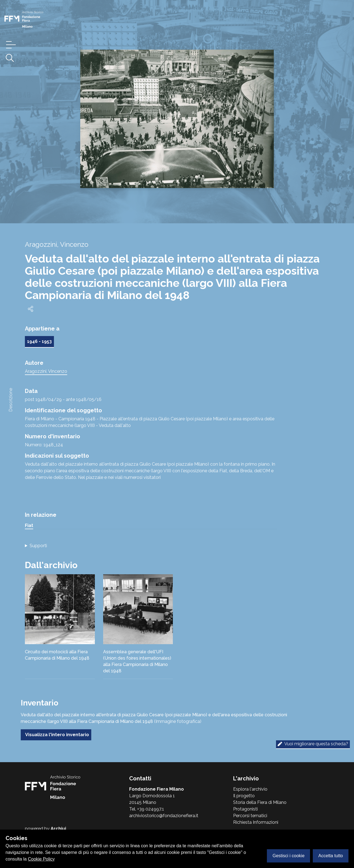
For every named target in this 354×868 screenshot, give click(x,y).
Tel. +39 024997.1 (147, 809)
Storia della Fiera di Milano (260, 802)
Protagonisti (245, 809)
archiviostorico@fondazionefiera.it (164, 816)
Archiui (58, 829)
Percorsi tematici (250, 816)
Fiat (29, 525)
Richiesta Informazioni (256, 822)
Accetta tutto (331, 856)
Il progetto (244, 796)
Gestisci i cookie (288, 856)
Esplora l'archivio (250, 789)
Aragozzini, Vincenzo (46, 371)
